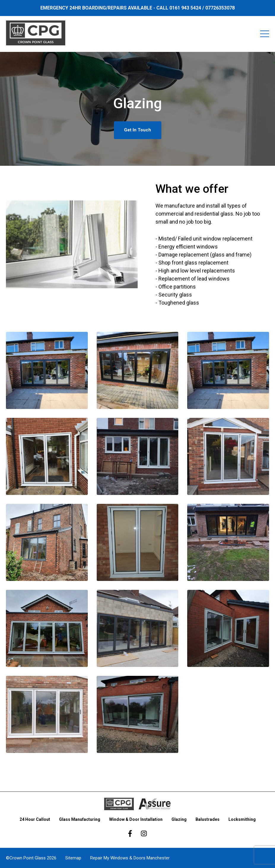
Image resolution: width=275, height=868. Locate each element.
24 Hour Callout (35, 819)
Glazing (179, 819)
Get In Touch (137, 130)
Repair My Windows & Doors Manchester (130, 858)
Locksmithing (242, 819)
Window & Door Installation (136, 819)
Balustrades (208, 819)
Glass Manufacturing (80, 819)
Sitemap (73, 858)
